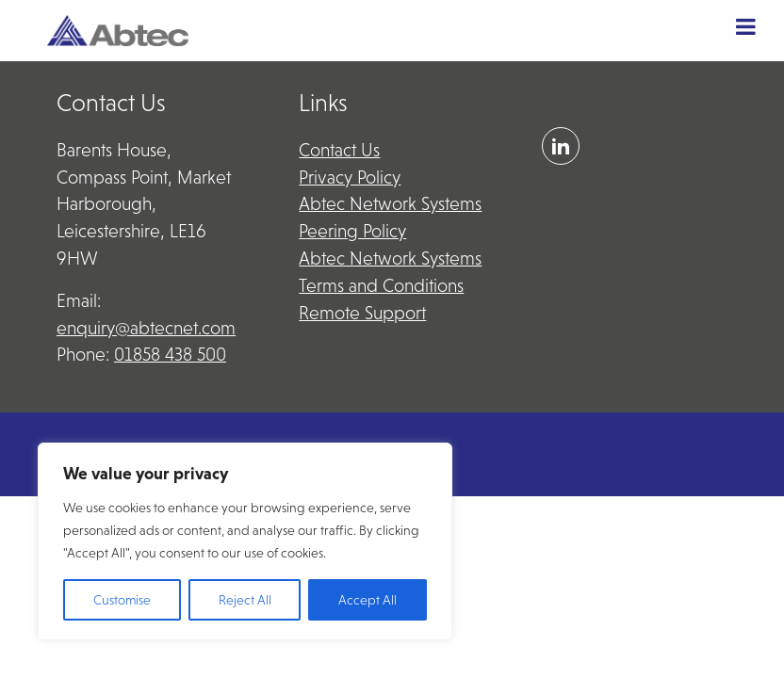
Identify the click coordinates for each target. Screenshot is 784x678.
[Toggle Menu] (746, 26)
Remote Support (362, 313)
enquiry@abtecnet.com (146, 328)
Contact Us (339, 150)
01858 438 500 (170, 355)
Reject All (245, 600)
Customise (122, 600)
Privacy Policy (350, 178)
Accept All (367, 600)
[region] (245, 541)
